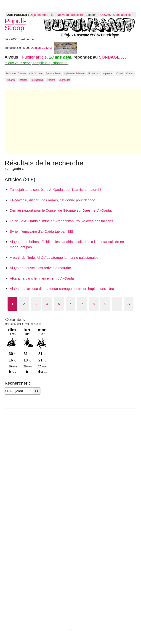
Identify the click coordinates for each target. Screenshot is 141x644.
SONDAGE (109, 57)
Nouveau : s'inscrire (70, 15)
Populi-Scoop (15, 24)
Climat (120, 74)
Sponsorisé (64, 80)
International (37, 80)
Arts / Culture (36, 74)
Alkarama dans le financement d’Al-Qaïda (42, 278)
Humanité (11, 80)
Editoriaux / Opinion (16, 74)
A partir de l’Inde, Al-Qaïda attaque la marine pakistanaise (54, 257)
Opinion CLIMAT (53, 48)
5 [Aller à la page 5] (59, 304)
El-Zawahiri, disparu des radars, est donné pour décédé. (53, 200)
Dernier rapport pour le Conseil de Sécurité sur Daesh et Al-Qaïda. (61, 210)
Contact (130, 74)
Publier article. (35, 57)
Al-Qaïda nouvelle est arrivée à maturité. (41, 268)
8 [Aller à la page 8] (94, 304)
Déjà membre (39, 15)
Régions (51, 80)
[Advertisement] (73, 121)
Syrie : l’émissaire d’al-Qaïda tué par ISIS (42, 231)
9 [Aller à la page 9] (105, 304)
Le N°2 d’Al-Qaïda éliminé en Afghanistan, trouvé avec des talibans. (62, 221)
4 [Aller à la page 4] (47, 304)
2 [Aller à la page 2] (24, 304)
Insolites (23, 80)
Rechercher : (17, 383)
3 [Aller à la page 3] (36, 304)
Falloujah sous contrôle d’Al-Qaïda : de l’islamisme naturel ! (55, 190)
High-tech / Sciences (74, 74)
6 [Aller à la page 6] (70, 304)
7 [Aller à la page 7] (82, 304)
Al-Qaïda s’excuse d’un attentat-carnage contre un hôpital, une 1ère (62, 289)
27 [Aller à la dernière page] (129, 304)
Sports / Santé (53, 74)
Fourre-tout (94, 74)
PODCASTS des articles (115, 15)
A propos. (108, 74)
